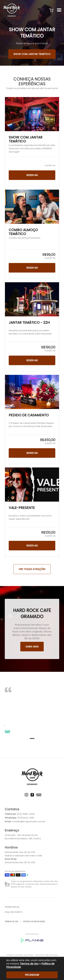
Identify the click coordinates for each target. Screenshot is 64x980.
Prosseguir (32, 975)
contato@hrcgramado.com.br (29, 821)
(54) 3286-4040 (26, 814)
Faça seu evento (14, 912)
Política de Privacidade (34, 922)
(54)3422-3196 (26, 818)
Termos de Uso (12, 922)
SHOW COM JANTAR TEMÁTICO (32, 54)
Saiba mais (32, 647)
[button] (51, 10)
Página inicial (12, 907)
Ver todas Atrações (32, 569)
